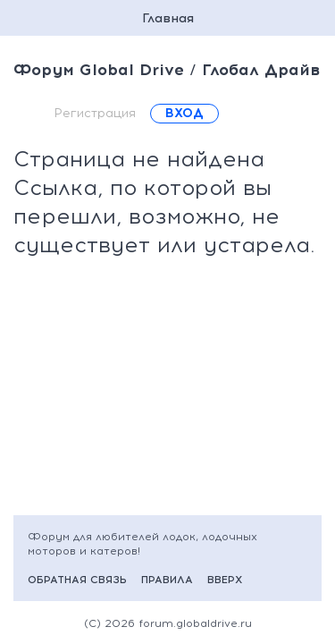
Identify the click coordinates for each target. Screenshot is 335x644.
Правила (167, 580)
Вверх (225, 580)
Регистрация (95, 113)
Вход (184, 113)
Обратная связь (77, 580)
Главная (168, 18)
